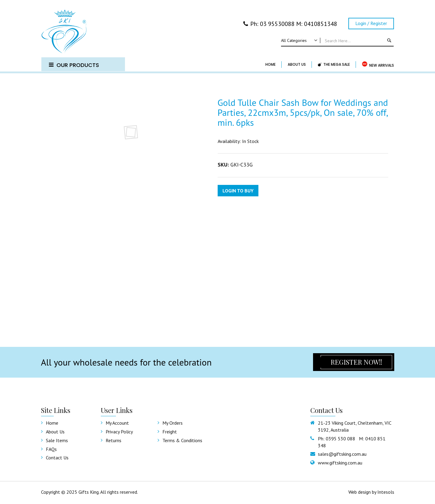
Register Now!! (356, 362)
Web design (360, 492)
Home (52, 423)
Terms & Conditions (182, 440)
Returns (114, 440)
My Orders (173, 423)
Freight (170, 432)
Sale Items (57, 440)
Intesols (386, 492)
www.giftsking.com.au (340, 463)
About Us (55, 432)
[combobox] (337, 41)
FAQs (51, 449)
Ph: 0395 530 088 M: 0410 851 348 (352, 442)
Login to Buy (238, 191)
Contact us (57, 458)
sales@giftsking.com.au (342, 454)
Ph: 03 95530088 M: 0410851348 (290, 24)
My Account (117, 423)
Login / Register (371, 23)
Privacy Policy (119, 432)
